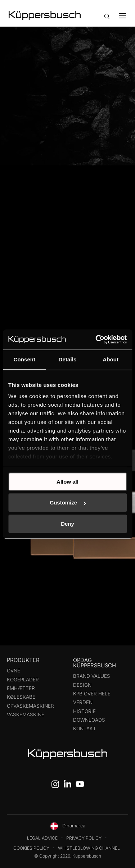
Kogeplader (23, 680)
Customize (68, 502)
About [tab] (111, 359)
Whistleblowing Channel (89, 848)
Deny (67, 524)
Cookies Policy (31, 848)
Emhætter (21, 688)
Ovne (13, 671)
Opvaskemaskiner (30, 706)
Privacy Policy (84, 838)
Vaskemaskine (26, 714)
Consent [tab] (24, 359)
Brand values (92, 676)
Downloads (89, 720)
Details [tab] (68, 359)
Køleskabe (21, 697)
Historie (84, 711)
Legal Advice (42, 838)
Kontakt (85, 728)
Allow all (67, 482)
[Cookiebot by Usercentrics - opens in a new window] (96, 339)
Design (82, 685)
